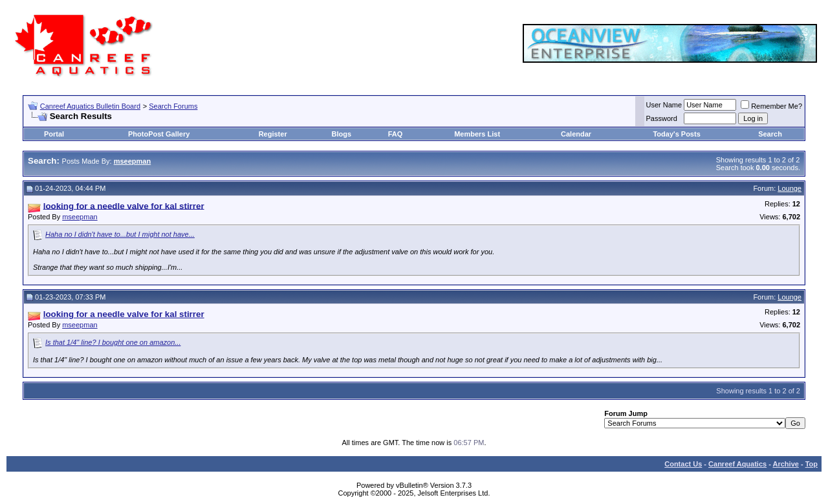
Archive (786, 464)
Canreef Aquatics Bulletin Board (90, 106)
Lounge (790, 188)
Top (812, 464)
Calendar (576, 134)
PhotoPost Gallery (159, 134)
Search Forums (173, 106)
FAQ (396, 134)
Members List (477, 134)
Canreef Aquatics (737, 464)
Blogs (342, 134)
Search (770, 134)
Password (662, 118)
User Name (664, 105)
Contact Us (683, 464)
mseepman (80, 217)
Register (273, 134)
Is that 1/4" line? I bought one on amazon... (113, 342)
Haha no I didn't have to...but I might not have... (120, 234)
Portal (54, 134)
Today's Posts (676, 134)
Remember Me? (771, 106)
